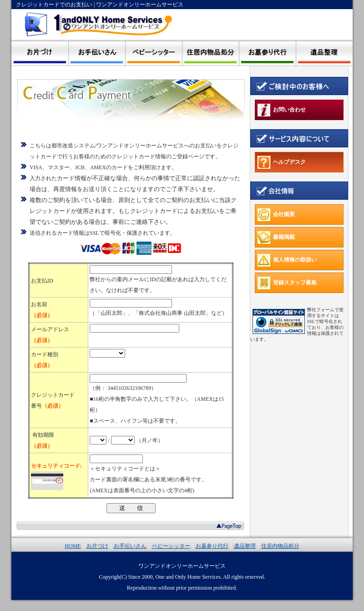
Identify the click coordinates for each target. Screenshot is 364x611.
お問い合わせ (281, 110)
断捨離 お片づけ (40, 52)
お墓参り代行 (267, 52)
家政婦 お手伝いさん (97, 52)
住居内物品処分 (210, 52)
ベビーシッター (154, 52)
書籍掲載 (276, 237)
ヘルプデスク (281, 162)
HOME (73, 546)
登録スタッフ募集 (287, 283)
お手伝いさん (130, 546)
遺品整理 (324, 52)
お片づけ (97, 546)
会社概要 (276, 215)
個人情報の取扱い (287, 260)
